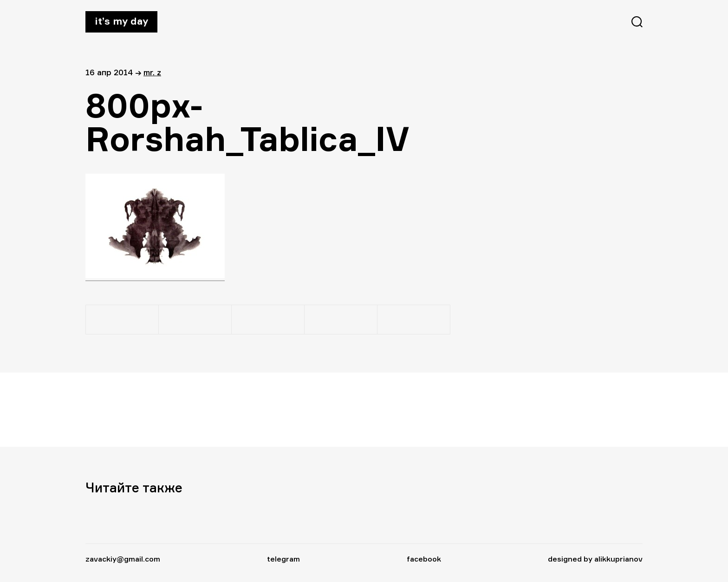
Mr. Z (152, 72)
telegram (283, 559)
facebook (424, 559)
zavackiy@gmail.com (123, 559)
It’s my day (121, 21)
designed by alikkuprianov (595, 559)
